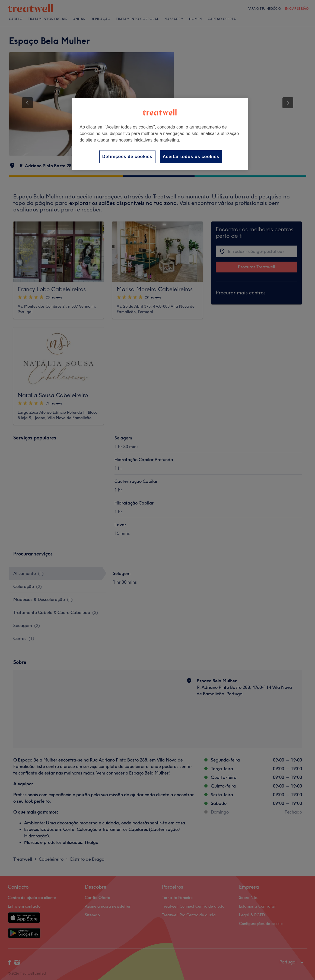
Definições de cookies (127, 157)
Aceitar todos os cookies (191, 157)
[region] (160, 134)
